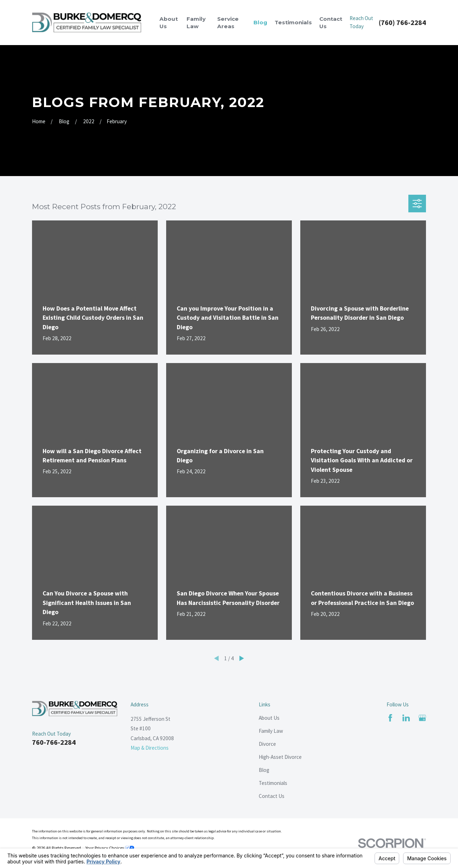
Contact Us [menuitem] (331, 23)
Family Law (271, 731)
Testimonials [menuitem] (293, 22)
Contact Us (272, 796)
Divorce (267, 744)
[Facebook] (390, 718)
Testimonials (273, 783)
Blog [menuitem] (260, 22)
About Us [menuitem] (169, 23)
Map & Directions (150, 748)
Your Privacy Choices (110, 848)
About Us (269, 718)
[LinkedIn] (406, 718)
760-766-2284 (54, 742)
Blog (264, 770)
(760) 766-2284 (402, 23)
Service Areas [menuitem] (228, 23)
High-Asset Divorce (280, 757)
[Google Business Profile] (422, 718)
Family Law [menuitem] (196, 23)
